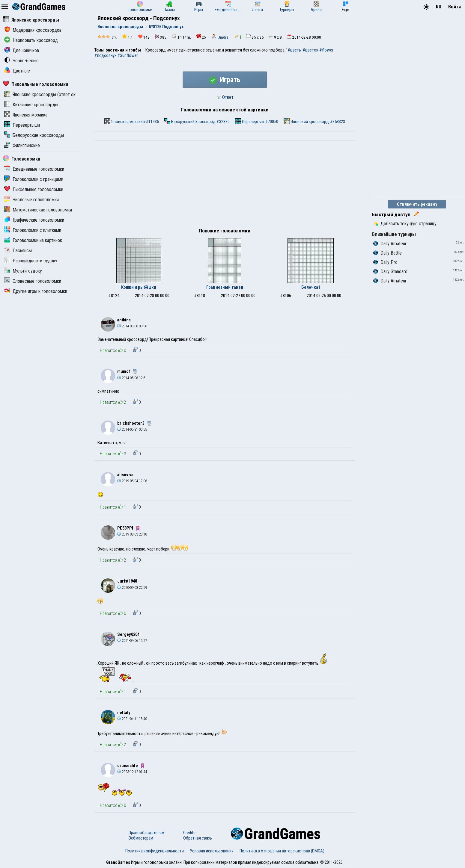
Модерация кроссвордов (33, 30)
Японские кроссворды (31, 20)
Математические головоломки (38, 210)
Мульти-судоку (23, 271)
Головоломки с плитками (33, 230)
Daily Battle (387, 253)
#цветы (295, 50)
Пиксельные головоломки (36, 84)
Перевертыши (22, 125)
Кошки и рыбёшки (139, 287)
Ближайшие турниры (394, 234)
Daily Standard (390, 272)
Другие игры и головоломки (36, 291)
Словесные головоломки (33, 281)
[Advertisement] (225, 186)
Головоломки (22, 159)
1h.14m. (181, 37)
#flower (326, 50)
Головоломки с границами (34, 179)
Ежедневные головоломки (34, 169)
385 (161, 37)
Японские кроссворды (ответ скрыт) (44, 94)
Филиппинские (22, 145)
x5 (201, 37)
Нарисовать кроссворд (31, 40)
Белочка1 (311, 287)
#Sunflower (128, 55)
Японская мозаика (26, 115)
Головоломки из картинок (33, 240)
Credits (189, 833)
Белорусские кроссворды (34, 135)
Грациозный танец (225, 287)
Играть (225, 80)
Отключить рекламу (417, 204)
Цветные (17, 71)
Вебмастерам (141, 838)
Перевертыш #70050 (257, 121)
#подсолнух (105, 55)
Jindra (223, 37)
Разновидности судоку (31, 261)
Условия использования (212, 851)
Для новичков (22, 50)
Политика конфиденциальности (155, 851)
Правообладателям (146, 833)
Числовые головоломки (31, 200)
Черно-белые (21, 61)
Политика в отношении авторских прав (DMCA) (282, 851)
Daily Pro (385, 262)
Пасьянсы (18, 251)
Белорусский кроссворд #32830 (197, 121)
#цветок (310, 50)
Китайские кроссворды (31, 105)
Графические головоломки (34, 220)
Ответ (225, 97)
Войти (455, 7)
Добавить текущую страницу (405, 224)
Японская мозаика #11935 (132, 121)
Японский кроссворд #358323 (314, 121)
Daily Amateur (390, 244)
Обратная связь (198, 838)
